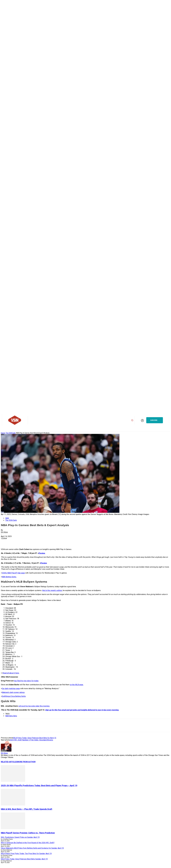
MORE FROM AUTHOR (26, 762)
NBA (7, 518)
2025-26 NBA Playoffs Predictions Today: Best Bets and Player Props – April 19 (39, 786)
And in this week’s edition (52, 590)
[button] (132, 420)
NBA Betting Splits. (9, 577)
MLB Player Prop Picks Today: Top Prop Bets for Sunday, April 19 (26, 854)
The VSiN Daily (11, 433)
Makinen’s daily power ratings (13, 692)
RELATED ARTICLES (9, 762)
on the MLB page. (77, 685)
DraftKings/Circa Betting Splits (14, 696)
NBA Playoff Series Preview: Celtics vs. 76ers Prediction (28, 833)
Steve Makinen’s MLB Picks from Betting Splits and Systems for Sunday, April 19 (32, 848)
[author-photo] (6, 751)
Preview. (42, 553)
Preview (43, 563)
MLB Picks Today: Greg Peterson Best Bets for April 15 (35, 738)
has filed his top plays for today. (26, 681)
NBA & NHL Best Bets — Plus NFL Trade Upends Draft (27, 809)
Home (3, 433)
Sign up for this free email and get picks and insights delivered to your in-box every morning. (82, 710)
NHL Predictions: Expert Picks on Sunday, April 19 (20, 837)
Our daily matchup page (11, 689)
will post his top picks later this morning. (34, 706)
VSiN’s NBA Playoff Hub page (13, 573)
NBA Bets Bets (11, 716)
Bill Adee (4, 532)
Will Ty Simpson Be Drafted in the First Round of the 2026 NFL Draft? (28, 843)
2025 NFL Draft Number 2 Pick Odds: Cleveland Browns (31, 740)
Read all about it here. (11, 673)
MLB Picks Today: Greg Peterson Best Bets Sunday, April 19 (24, 859)
